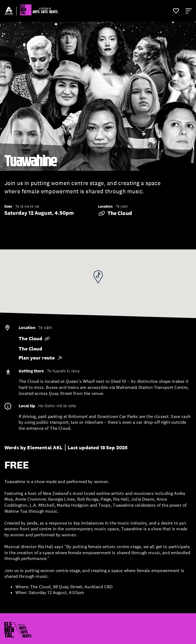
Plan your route (41, 358)
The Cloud (115, 213)
